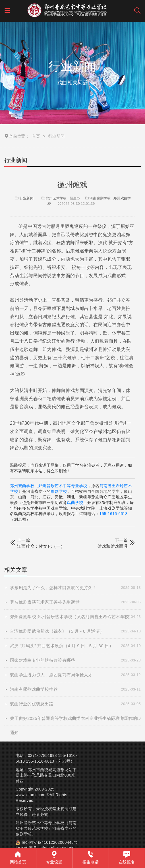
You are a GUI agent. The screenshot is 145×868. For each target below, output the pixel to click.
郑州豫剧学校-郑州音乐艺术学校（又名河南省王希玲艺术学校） (75, 617)
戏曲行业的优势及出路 (75, 704)
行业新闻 (24, 198)
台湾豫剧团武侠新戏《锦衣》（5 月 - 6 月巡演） (75, 631)
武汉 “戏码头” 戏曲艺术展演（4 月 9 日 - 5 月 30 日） (75, 646)
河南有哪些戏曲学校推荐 (75, 689)
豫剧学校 (59, 491)
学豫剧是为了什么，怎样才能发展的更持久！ (75, 588)
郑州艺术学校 (56, 198)
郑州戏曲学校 (22, 486)
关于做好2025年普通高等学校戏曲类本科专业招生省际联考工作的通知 (75, 718)
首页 (36, 136)
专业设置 (54, 858)
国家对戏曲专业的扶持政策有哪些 (75, 660)
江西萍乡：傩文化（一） (41, 546)
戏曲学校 (75, 503)
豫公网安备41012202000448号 (50, 842)
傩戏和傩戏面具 (113, 546)
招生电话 (91, 858)
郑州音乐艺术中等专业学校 (63, 486)
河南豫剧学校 (100, 198)
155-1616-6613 (114, 514)
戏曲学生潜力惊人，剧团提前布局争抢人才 (75, 675)
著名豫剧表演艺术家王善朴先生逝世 (75, 602)
